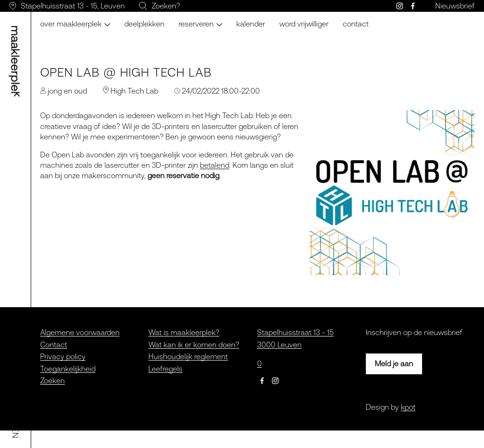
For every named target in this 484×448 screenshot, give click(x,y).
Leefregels (165, 369)
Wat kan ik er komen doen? (194, 345)
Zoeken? (166, 6)
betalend (215, 165)
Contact (356, 24)
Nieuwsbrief (455, 6)
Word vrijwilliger (304, 24)
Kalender (251, 24)
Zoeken (52, 380)
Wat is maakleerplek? (184, 332)
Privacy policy (63, 356)
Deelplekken (144, 24)
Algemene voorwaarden (80, 332)
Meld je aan (394, 363)
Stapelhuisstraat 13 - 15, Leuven (73, 6)
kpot (408, 407)
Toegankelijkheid (68, 369)
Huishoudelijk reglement (188, 356)
